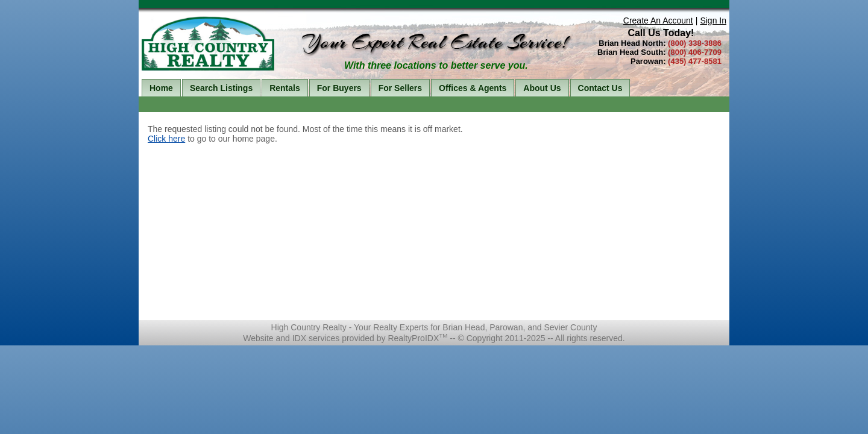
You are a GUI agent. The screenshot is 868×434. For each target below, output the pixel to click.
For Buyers (339, 88)
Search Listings (221, 88)
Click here (166, 139)
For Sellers (400, 88)
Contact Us (600, 88)
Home (161, 88)
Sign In (713, 20)
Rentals (285, 88)
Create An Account (658, 20)
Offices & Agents (473, 88)
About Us (542, 88)
